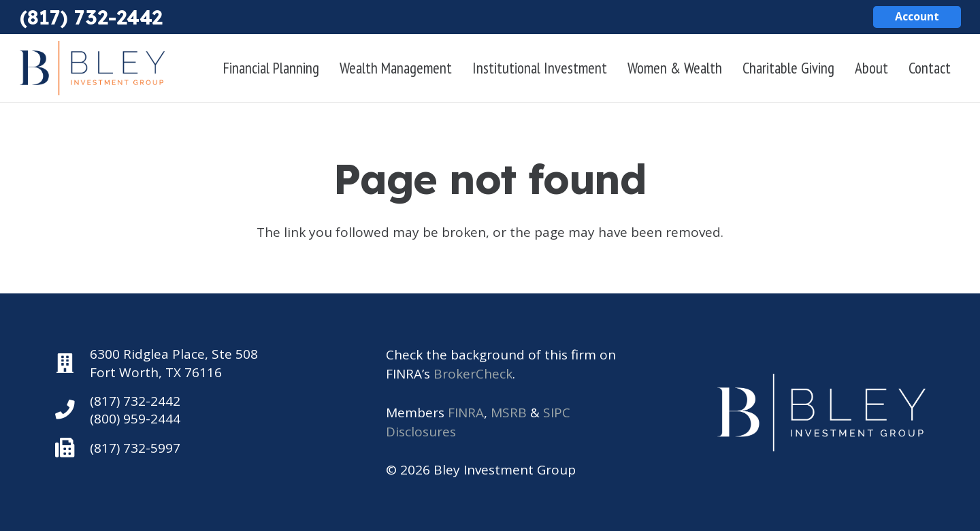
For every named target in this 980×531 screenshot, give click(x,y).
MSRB (509, 413)
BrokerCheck (473, 374)
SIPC (557, 413)
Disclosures (421, 432)
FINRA (466, 413)
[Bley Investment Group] (93, 68)
